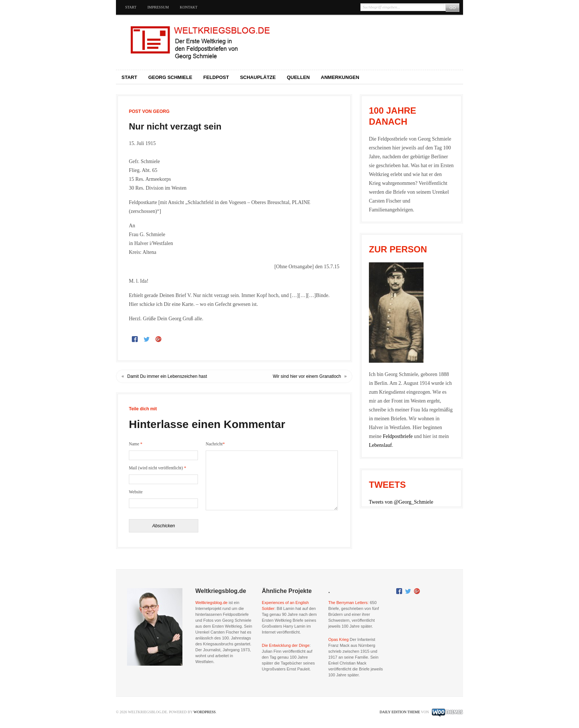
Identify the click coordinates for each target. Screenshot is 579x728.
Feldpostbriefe (398, 436)
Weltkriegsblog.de (211, 603)
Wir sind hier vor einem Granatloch (307, 376)
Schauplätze (258, 77)
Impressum (158, 7)
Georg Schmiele (170, 77)
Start (131, 7)
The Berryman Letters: (348, 603)
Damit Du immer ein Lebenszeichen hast (167, 376)
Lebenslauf (380, 445)
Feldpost (216, 77)
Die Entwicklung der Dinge (286, 645)
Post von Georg (149, 111)
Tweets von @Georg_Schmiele (401, 502)
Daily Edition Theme (400, 712)
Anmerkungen (340, 77)
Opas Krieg (338, 639)
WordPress (205, 712)
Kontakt (189, 7)
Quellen (298, 77)
